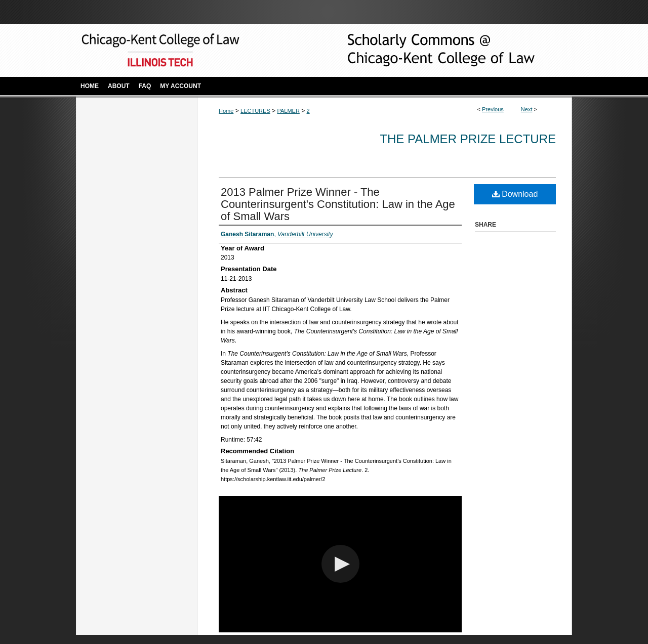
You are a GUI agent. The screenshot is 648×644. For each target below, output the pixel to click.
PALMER (288, 111)
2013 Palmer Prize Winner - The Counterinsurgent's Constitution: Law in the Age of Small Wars (338, 204)
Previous (493, 109)
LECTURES (255, 111)
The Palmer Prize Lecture (468, 139)
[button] (340, 564)
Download (515, 194)
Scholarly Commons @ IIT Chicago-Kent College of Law (425, 50)
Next (527, 109)
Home (226, 111)
